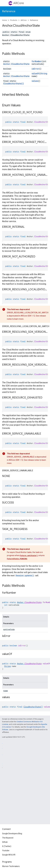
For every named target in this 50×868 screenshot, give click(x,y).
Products (14, 20)
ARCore (19, 3)
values (35, 81)
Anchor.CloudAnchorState (16, 64)
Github (5, 842)
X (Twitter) (7, 846)
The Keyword (8, 838)
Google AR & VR (9, 855)
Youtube (6, 851)
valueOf (35, 74)
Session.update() (25, 576)
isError (35, 69)
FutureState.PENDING (17, 559)
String (44, 74)
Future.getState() (29, 555)
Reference (9, 11)
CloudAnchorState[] (13, 84)
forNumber (37, 61)
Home (4, 20)
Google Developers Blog (12, 834)
